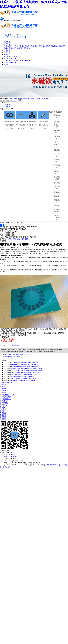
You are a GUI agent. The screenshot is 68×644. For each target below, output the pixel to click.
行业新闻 (14, 56)
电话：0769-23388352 (11, 457)
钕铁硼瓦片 (46, 46)
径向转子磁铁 (35, 98)
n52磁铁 (47, 98)
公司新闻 (7, 56)
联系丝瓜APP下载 (10, 62)
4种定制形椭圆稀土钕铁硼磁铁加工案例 (25, 366)
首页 (9, 239)
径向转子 (14, 48)
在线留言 (7, 64)
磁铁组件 (20, 48)
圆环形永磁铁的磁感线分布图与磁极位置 (25, 372)
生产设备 (20, 60)
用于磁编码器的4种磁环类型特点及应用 (25, 364)
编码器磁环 (14, 98)
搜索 (20, 101)
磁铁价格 (7, 52)
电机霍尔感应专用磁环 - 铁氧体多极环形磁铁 (27, 368)
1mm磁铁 (57, 192)
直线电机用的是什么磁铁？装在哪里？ (19, 355)
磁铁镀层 (21, 98)
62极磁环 (57, 121)
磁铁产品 (7, 44)
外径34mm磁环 (57, 144)
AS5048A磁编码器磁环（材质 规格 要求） (26, 362)
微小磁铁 (57, 183)
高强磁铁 (57, 150)
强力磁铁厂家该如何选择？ (16, 357)
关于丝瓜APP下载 (10, 58)
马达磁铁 (27, 48)
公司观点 (27, 60)
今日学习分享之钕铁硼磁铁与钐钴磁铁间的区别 (27, 370)
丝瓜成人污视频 (24, 46)
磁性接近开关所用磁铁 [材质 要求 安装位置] (26, 379)
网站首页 (7, 42)
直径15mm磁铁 (57, 217)
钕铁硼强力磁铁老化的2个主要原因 (23, 381)
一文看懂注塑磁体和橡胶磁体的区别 (24, 374)
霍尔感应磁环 (16, 345)
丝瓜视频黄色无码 (36, 46)
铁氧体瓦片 (63, 46)
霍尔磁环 (57, 206)
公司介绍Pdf (7, 467)
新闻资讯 (7, 54)
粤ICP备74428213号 (53, 465)
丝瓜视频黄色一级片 (11, 46)
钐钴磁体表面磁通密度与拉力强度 (23, 376)
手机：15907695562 (10, 455)
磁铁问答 (7, 50)
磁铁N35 (27, 98)
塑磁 (42, 98)
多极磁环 (7, 48)
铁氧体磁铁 (54, 46)
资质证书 (14, 60)
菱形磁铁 (57, 196)
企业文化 (7, 60)
